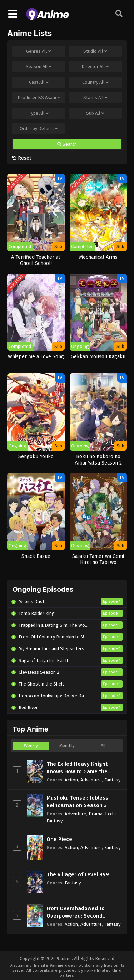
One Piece (59, 839)
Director (95, 67)
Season (39, 67)
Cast (39, 82)
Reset (22, 158)
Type (39, 113)
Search (67, 144)
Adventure (91, 780)
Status (95, 98)
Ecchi (110, 814)
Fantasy (112, 780)
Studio (95, 51)
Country (95, 82)
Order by (39, 129)
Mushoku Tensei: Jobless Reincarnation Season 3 (77, 802)
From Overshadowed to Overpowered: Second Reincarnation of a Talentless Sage (84, 912)
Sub (95, 113)
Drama (96, 814)
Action (71, 780)
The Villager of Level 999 (78, 874)
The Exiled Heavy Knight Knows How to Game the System (77, 768)
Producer (39, 98)
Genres (39, 51)
